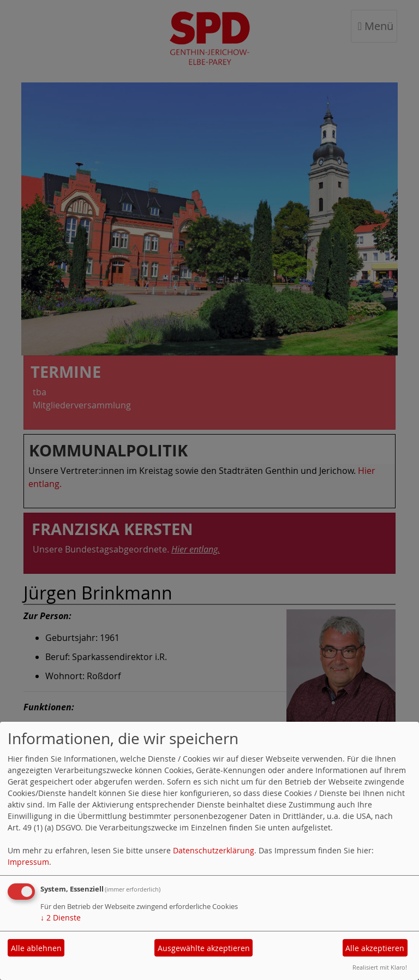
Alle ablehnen (36, 948)
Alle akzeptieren (375, 948)
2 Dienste (61, 917)
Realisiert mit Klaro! (380, 967)
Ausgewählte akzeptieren (204, 948)
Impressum (28, 862)
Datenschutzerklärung (214, 850)
